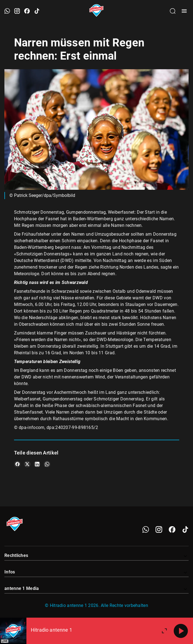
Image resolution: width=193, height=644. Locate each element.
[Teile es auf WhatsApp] (47, 464)
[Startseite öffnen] (96, 11)
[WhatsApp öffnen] (7, 11)
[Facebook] (172, 529)
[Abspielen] (181, 631)
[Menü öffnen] (184, 11)
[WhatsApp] (146, 529)
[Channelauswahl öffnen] (173, 11)
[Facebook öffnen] (27, 11)
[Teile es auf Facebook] (17, 464)
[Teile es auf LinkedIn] (37, 464)
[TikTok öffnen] (37, 11)
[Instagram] (159, 529)
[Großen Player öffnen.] (164, 631)
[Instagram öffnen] (17, 11)
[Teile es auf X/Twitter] (27, 464)
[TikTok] (185, 529)
